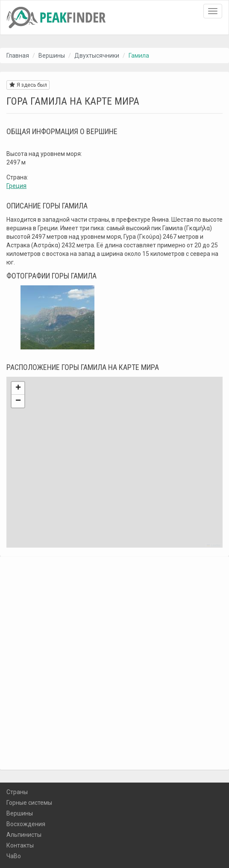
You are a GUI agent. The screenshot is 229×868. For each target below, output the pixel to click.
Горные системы (29, 803)
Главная (18, 56)
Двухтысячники (97, 56)
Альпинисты (24, 835)
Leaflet (214, 545)
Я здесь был (28, 85)
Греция (16, 186)
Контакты (20, 845)
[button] (18, 388)
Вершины (52, 56)
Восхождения (26, 824)
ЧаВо (14, 856)
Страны (17, 792)
